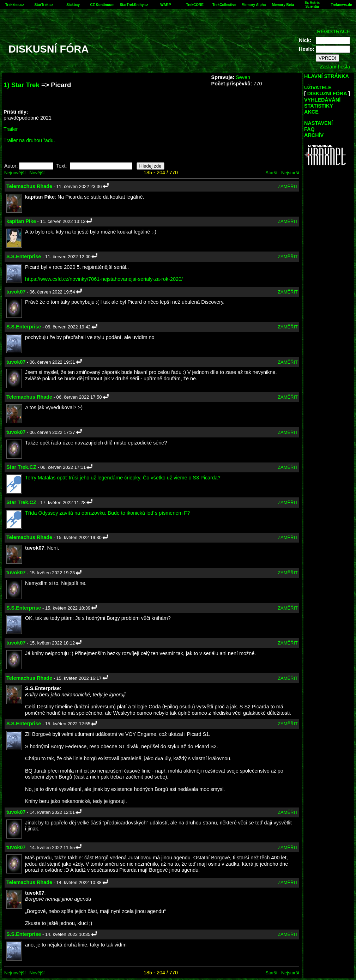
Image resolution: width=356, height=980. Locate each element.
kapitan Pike (21, 221)
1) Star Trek (22, 85)
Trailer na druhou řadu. (29, 140)
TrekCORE (195, 5)
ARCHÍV (314, 135)
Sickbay (73, 5)
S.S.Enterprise (24, 256)
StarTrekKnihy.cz (134, 5)
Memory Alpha (254, 5)
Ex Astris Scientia (312, 5)
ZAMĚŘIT (288, 186)
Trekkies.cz (15, 5)
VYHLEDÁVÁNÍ (322, 100)
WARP (165, 5)
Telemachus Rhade (29, 186)
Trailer (11, 129)
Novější (37, 173)
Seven (243, 77)
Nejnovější (15, 173)
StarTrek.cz (44, 5)
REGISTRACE (333, 31)
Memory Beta (283, 5)
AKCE (311, 112)
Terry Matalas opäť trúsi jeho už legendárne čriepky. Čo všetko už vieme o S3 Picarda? (123, 478)
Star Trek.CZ (21, 467)
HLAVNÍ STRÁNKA (327, 76)
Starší (271, 173)
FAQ (309, 129)
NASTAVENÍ (318, 123)
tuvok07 (16, 292)
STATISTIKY (319, 106)
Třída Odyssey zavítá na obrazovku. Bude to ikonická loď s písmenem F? (107, 513)
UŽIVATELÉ (318, 87)
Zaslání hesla (335, 67)
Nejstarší (290, 173)
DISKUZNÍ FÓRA (327, 93)
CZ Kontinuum (102, 5)
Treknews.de (342, 5)
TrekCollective (224, 5)
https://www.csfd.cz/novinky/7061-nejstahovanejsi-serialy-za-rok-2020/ (104, 279)
